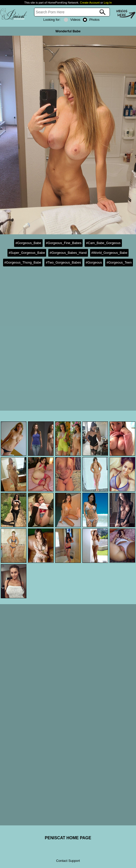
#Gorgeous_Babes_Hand (68, 253)
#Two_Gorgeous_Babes (63, 262)
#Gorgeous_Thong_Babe (23, 262)
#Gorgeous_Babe (28, 243)
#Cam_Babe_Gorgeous (103, 243)
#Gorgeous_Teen (119, 262)
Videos (72, 20)
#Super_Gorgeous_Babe (27, 253)
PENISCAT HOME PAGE (68, 838)
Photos (91, 20)
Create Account (90, 3)
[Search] (72, 12)
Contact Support (68, 861)
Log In (108, 3)
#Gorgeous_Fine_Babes (64, 243)
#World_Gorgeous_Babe (109, 253)
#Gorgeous (94, 262)
